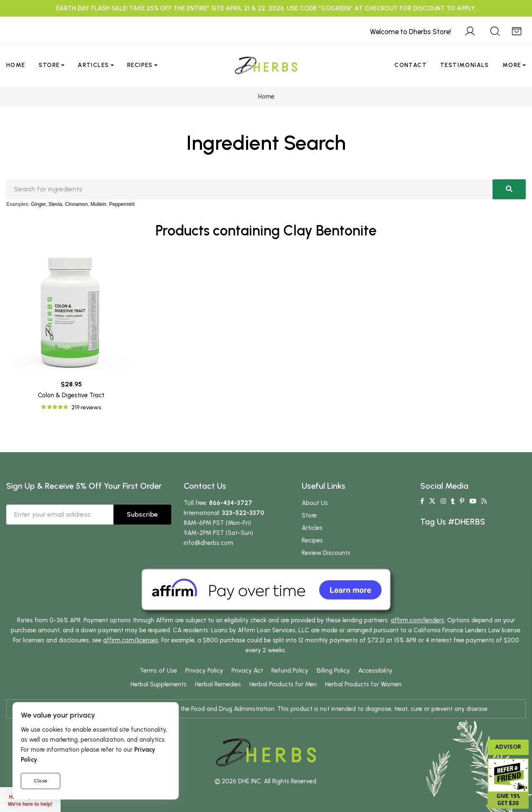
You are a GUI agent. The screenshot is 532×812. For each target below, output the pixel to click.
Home (16, 65)
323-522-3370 (243, 513)
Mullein (99, 204)
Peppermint (122, 204)
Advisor (508, 747)
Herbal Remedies (218, 684)
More (512, 65)
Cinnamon (76, 204)
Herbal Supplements (159, 684)
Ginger (38, 204)
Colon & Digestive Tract (71, 395)
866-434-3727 (231, 503)
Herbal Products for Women (363, 684)
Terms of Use (158, 671)
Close (41, 781)
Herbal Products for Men (283, 684)
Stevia (55, 204)
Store (49, 65)
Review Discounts (326, 553)
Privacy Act (247, 671)
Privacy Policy (204, 671)
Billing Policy (333, 671)
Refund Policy (290, 671)
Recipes (140, 65)
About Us (315, 503)
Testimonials (465, 65)
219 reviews (86, 407)
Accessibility (375, 671)
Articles (93, 65)
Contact (411, 65)
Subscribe (142, 514)
